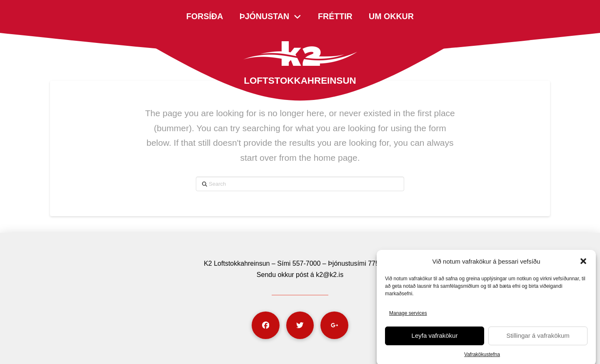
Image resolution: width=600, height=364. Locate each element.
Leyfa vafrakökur (435, 338)
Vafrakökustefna (482, 357)
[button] (583, 264)
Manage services (408, 316)
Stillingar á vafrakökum (538, 338)
